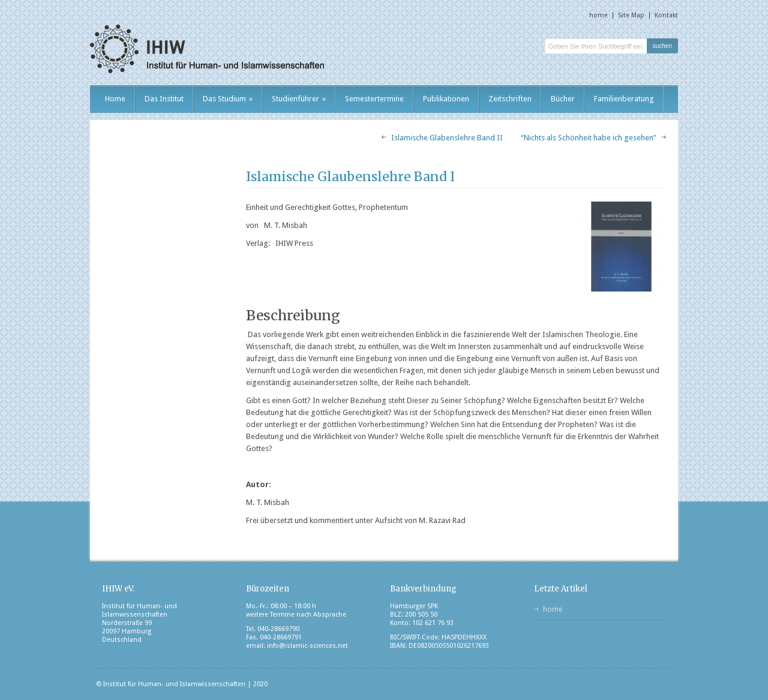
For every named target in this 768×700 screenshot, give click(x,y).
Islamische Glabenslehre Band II (447, 138)
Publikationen (446, 99)
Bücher (563, 99)
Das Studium (228, 99)
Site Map (631, 15)
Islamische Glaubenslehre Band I (350, 177)
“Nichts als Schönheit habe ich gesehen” (589, 138)
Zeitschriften (510, 99)
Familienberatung (624, 99)
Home (115, 99)
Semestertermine (374, 99)
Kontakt (666, 15)
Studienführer (299, 99)
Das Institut (164, 99)
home (598, 15)
